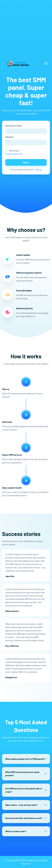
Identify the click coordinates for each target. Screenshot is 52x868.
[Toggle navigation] (46, 63)
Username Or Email (13, 126)
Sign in (26, 162)
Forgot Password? (14, 154)
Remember (14, 151)
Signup (38, 169)
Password (9, 137)
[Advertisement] (26, 26)
